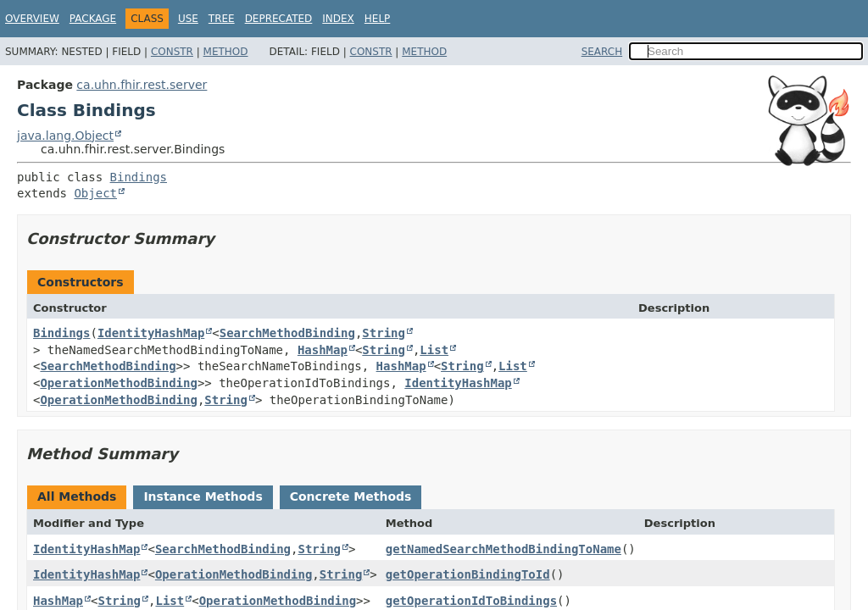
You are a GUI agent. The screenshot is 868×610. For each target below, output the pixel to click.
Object (95, 193)
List (434, 350)
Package (93, 19)
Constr (172, 52)
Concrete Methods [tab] (351, 496)
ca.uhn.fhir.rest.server (142, 85)
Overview (32, 19)
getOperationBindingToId (468, 574)
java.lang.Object (65, 136)
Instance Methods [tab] (203, 496)
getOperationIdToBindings (471, 601)
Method (226, 52)
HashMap (323, 350)
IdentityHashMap (151, 333)
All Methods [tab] (77, 496)
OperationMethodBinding (118, 383)
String (384, 333)
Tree (222, 19)
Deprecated (279, 19)
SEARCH (602, 52)
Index (338, 19)
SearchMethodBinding (287, 333)
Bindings (139, 177)
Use (188, 19)
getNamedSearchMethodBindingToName (504, 549)
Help (378, 19)
